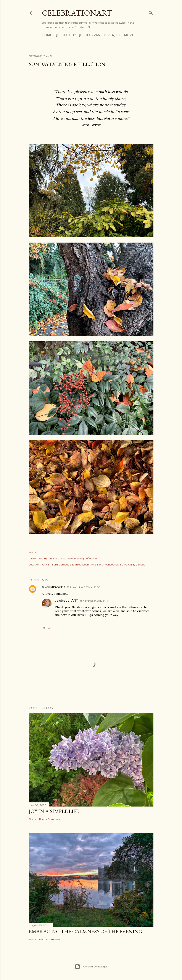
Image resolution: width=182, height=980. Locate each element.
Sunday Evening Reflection (80, 558)
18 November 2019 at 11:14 (95, 601)
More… (130, 35)
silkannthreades (54, 587)
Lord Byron (45, 558)
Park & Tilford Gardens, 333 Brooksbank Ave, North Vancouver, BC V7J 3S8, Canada (93, 565)
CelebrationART (77, 13)
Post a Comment (50, 819)
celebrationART (66, 601)
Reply (46, 628)
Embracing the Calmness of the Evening (85, 931)
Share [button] (32, 552)
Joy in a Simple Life (54, 811)
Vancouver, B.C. (108, 35)
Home (47, 35)
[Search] (151, 12)
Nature (58, 558)
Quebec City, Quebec (73, 35)
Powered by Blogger (91, 967)
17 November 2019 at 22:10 (84, 587)
